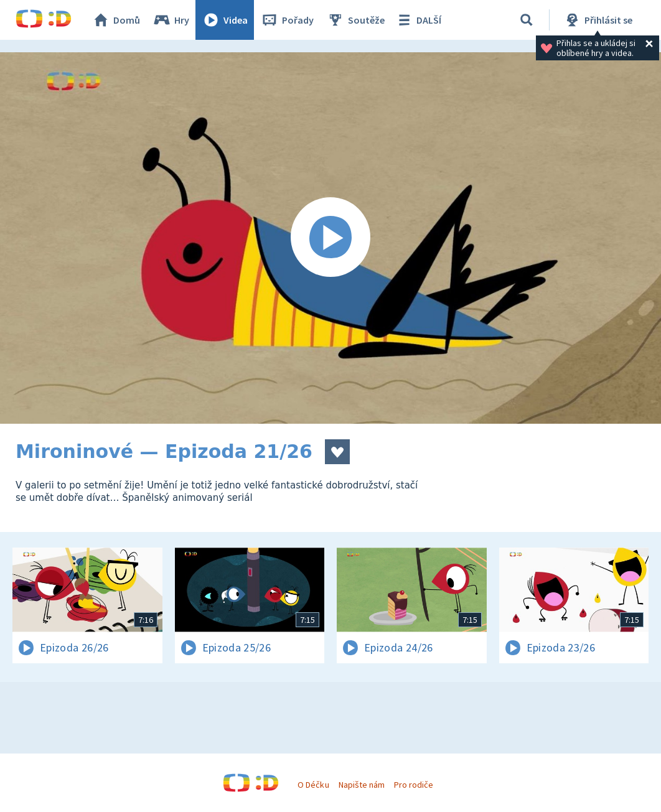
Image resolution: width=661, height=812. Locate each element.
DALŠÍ (418, 20)
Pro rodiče (414, 785)
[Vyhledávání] (527, 20)
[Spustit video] (330, 238)
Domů (116, 20)
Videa (225, 20)
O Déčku (313, 785)
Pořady (287, 20)
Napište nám (362, 785)
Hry (171, 20)
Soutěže (355, 20)
